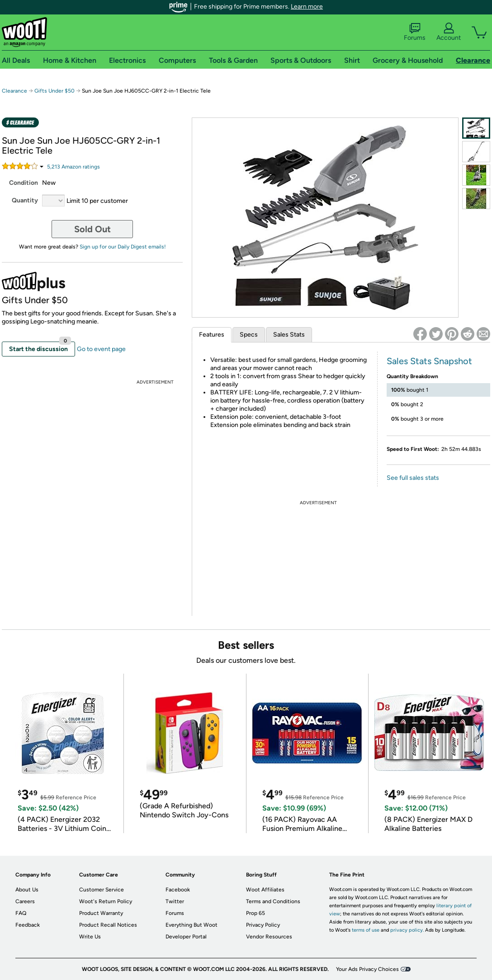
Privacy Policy (263, 925)
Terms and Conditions (273, 901)
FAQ (21, 913)
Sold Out (92, 229)
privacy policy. (407, 930)
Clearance (14, 91)
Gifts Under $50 (54, 91)
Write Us (90, 937)
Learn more (307, 7)
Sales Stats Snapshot (429, 361)
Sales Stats (289, 335)
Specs (249, 335)
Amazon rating (73, 167)
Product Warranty (101, 913)
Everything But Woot (192, 925)
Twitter (175, 901)
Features (212, 335)
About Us (27, 890)
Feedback (28, 925)
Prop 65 (255, 913)
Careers (25, 901)
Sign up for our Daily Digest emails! (123, 247)
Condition (24, 183)
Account (449, 32)
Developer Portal (186, 937)
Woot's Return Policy (106, 901)
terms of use (366, 930)
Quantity (25, 200)
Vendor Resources (269, 937)
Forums (415, 32)
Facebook (178, 890)
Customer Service (102, 890)
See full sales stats (413, 478)
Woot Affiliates (265, 890)
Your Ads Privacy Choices (367, 969)
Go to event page (101, 349)
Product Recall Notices (108, 925)
